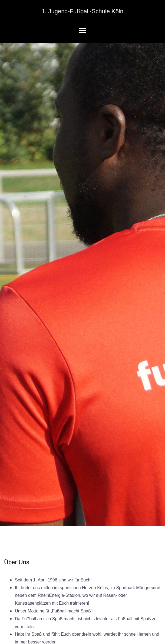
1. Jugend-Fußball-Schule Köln (82, 11)
